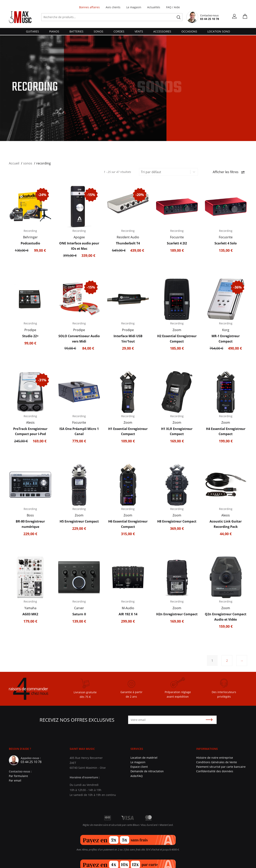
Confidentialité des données (215, 771)
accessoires (162, 31)
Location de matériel (144, 758)
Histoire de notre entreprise (215, 758)
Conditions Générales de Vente (217, 762)
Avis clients (113, 7)
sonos (98, 31)
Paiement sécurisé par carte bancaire (221, 767)
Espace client (139, 767)
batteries (76, 31)
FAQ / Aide (173, 7)
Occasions (189, 31)
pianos (54, 31)
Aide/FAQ (137, 776)
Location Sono (219, 31)
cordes (119, 31)
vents (139, 31)
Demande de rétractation (147, 771)
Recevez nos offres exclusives (77, 720)
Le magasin (134, 7)
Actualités (154, 7)
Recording (30, 231)
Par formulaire (18, 776)
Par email (15, 780)
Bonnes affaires (89, 7)
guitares (32, 31)
